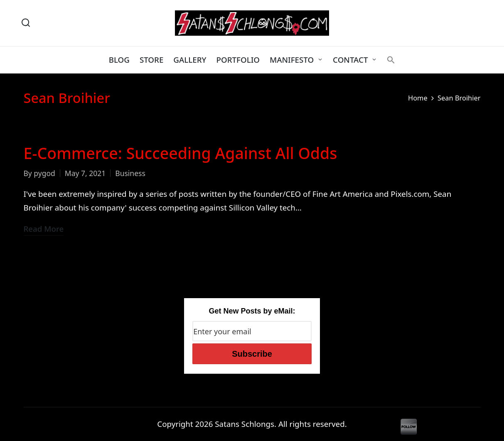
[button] (391, 60)
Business (130, 173)
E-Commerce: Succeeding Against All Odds (181, 153)
